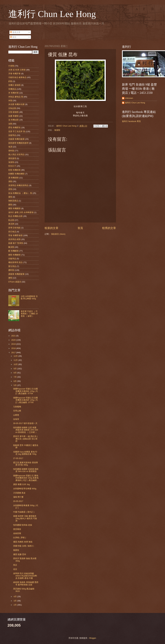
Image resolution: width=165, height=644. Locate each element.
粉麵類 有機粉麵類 (17, 174)
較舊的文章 (109, 228)
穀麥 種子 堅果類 (16, 243)
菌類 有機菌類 (15, 208)
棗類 (10, 197)
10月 (16, 364)
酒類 (10, 181)
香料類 (11, 151)
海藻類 (57, 130)
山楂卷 (16, 415)
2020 (14, 340)
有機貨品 (12, 89)
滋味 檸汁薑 (18, 497)
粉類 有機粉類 (15, 170)
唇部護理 (12, 158)
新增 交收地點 (15, 228)
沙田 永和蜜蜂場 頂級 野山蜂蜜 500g (29, 297)
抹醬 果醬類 (14, 116)
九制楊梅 (17, 407)
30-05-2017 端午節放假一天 (25, 423)
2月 (15, 605)
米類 (10, 101)
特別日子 (12, 166)
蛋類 (10, 189)
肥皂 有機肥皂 (15, 128)
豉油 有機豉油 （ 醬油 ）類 (20, 193)
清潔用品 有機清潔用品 (18, 185)
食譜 (10, 147)
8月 (15, 373)
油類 (10, 124)
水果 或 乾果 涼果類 (17, 70)
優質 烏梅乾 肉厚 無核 (23, 542)
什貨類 (11, 66)
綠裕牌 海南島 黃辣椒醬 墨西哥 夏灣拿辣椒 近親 (26, 583)
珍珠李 (16, 419)
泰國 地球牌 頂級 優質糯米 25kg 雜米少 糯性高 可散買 (25, 518)
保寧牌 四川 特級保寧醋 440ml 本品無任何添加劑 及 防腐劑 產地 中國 (25, 576)
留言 (13, 37)
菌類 (10, 205)
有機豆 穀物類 (15, 85)
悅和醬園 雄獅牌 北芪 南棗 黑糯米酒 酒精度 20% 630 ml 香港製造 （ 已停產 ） (26, 430)
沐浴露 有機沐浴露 (17, 104)
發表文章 (15, 32)
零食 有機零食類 (16, 235)
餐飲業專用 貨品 (16, 262)
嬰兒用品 (12, 266)
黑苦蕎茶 (17, 529)
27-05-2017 (18, 458)
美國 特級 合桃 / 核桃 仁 (24, 546)
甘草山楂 (17, 411)
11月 (16, 360)
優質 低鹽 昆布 (20, 554)
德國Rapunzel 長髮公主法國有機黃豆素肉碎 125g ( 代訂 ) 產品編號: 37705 (26, 400)
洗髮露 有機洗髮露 (17, 139)
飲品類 (11, 220)
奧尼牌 (11, 224)
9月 (15, 369)
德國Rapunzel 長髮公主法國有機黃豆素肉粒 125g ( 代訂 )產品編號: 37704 (26, 391)
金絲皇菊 (17, 533)
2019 (14, 344)
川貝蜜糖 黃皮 (19, 493)
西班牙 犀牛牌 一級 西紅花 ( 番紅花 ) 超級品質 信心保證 (25, 439)
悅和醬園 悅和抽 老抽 (23, 525)
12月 (16, 356)
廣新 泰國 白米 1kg (22, 484)
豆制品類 (12, 108)
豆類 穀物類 (14, 112)
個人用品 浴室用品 (17, 154)
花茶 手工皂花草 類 (17, 131)
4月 (15, 596)
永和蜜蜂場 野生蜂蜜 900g (25, 489)
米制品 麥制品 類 (16, 97)
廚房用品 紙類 (15, 239)
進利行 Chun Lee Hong (52, 14)
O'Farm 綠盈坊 (15, 282)
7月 (15, 377)
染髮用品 (12, 135)
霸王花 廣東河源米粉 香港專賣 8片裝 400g (26, 464)
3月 (15, 601)
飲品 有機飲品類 (16, 216)
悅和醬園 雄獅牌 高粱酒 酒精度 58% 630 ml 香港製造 (26, 470)
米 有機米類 (14, 93)
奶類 (10, 81)
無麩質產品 (13, 201)
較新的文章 (52, 228)
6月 (15, 381)
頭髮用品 (12, 259)
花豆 (15, 569)
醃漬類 (11, 247)
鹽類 (10, 278)
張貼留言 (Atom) (58, 234)
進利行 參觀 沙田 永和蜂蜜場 (21, 212)
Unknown (129, 98)
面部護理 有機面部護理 (18, 143)
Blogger (93, 638)
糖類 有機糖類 (15, 255)
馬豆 (15, 565)
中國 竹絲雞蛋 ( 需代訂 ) (24, 512)
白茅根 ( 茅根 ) (20, 538)
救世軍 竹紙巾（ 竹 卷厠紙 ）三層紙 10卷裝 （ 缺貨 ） (29, 314)
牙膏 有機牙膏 (15, 74)
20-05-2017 (18, 501)
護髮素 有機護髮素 (17, 274)
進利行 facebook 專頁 (131, 121)
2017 (14, 353)
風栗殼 (16, 550)
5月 (15, 385)
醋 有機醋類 (14, 251)
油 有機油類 (14, 120)
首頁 (80, 228)
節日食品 (12, 232)
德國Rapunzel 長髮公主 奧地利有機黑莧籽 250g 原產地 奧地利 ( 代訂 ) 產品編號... (26, 478)
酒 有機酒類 (14, 178)
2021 (14, 336)
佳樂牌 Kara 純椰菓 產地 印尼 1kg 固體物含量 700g (25, 453)
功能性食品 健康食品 (17, 77)
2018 (14, 348)
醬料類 (11, 270)
